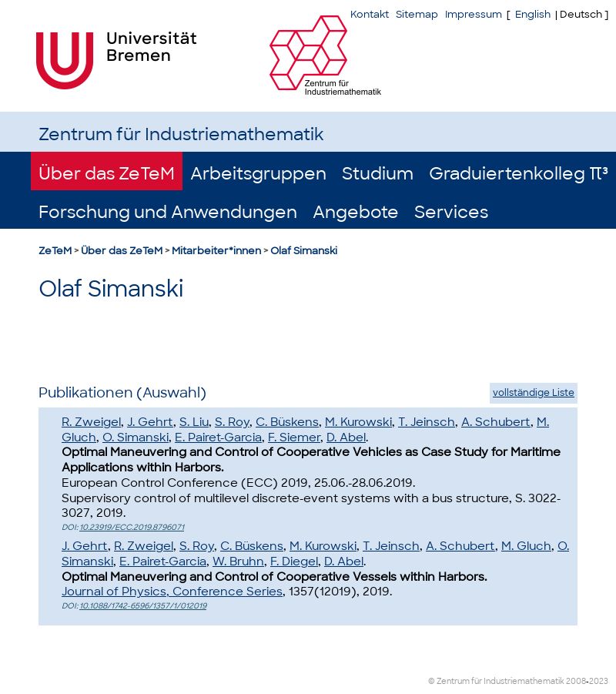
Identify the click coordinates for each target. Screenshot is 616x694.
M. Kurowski (358, 422)
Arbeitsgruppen (258, 174)
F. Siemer (294, 438)
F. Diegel (294, 562)
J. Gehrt (150, 422)
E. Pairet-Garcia (218, 438)
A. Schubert (496, 422)
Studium (378, 174)
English (533, 14)
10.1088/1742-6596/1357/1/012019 (143, 606)
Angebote (356, 212)
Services (451, 212)
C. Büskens (287, 422)
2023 (599, 681)
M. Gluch (526, 546)
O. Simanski (136, 438)
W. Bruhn (238, 562)
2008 (576, 681)
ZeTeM (55, 251)
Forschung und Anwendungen (168, 212)
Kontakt (370, 14)
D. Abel (346, 438)
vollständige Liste (534, 393)
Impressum (474, 14)
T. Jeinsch (427, 422)
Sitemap (417, 14)
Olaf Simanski (304, 251)
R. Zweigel (91, 422)
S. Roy (232, 422)
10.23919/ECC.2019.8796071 (132, 527)
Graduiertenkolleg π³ (519, 174)
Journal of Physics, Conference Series (172, 592)
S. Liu (194, 422)
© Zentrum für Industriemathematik (496, 681)
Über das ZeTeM (107, 174)
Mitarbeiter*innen (216, 251)
